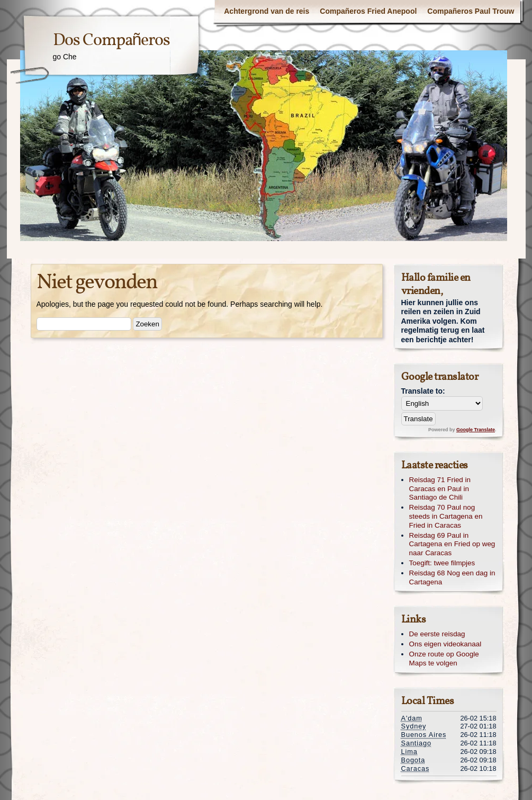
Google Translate (476, 430)
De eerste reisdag (437, 634)
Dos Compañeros (112, 41)
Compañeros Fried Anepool (368, 11)
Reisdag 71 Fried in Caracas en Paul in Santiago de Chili (440, 489)
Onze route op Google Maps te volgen (444, 659)
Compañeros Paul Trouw (471, 11)
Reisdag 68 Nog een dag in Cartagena (452, 577)
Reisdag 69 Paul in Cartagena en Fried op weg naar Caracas (452, 544)
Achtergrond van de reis (267, 11)
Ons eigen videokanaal (445, 644)
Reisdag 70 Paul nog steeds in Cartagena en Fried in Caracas (446, 516)
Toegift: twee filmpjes (442, 563)
